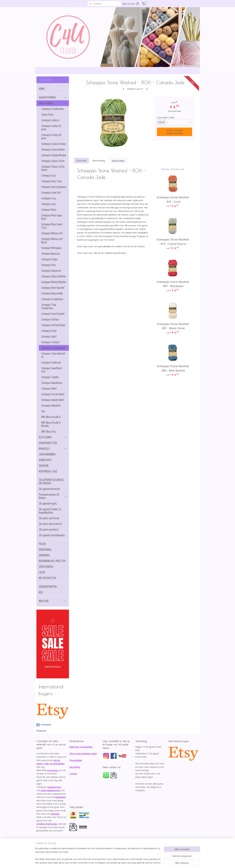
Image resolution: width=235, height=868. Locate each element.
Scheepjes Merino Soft (52, 233)
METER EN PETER (47, 578)
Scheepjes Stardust (50, 342)
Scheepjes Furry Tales (51, 181)
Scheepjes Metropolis (51, 248)
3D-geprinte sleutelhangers (52, 535)
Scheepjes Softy (49, 331)
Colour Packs (47, 115)
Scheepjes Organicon (51, 271)
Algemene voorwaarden (81, 747)
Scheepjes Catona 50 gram (51, 137)
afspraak (55, 814)
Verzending (75, 767)
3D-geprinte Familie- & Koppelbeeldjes (50, 511)
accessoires (53, 770)
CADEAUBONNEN (47, 454)
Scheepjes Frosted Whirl (53, 394)
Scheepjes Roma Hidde (52, 293)
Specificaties (118, 160)
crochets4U (44, 725)
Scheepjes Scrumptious (52, 299)
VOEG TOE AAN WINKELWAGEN (174, 132)
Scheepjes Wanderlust (52, 383)
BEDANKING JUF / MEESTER (52, 561)
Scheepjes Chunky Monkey (54, 155)
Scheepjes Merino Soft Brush (52, 241)
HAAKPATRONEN (53, 98)
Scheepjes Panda (49, 259)
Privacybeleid (76, 760)
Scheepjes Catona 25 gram (51, 128)
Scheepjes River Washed (53, 288)
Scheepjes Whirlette (51, 406)
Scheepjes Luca (48, 204)
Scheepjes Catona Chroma (54, 144)
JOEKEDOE (44, 466)
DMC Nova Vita (48, 432)
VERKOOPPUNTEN (48, 587)
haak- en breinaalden (54, 764)
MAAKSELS (53, 449)
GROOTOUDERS (46, 567)
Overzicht (81, 160)
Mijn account (131, 4)
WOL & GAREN (53, 103)
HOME (42, 89)
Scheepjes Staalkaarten (52, 109)
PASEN (42, 544)
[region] (98, 855)
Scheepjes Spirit (49, 336)
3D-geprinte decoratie (49, 489)
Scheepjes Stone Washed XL (53, 355)
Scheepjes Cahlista (50, 120)
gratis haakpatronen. (51, 790)
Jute (43, 411)
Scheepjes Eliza (49, 176)
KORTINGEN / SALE (48, 471)
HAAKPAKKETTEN (48, 443)
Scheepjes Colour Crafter (53, 161)
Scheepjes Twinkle (50, 377)
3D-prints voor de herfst (50, 524)
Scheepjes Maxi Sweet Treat (52, 226)
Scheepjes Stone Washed (53, 348)
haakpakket (60, 797)
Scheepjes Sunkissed (51, 363)
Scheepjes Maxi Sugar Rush (52, 217)
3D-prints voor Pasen (49, 518)
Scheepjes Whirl (49, 389)
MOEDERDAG (45, 550)
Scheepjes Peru (48, 265)
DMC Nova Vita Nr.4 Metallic (51, 424)
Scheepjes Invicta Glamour (54, 187)
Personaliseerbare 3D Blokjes (53, 496)
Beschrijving (99, 160)
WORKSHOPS (45, 460)
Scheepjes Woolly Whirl (53, 400)
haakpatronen (54, 787)
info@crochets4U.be (47, 824)
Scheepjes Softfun (50, 319)
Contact (73, 774)
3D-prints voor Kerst (49, 530)
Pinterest (41, 730)
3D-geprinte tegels (48, 504)
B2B (41, 592)
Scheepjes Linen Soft (51, 193)
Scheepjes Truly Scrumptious (49, 306)
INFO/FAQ (53, 601)
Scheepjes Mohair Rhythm (54, 282)
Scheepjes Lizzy (49, 198)
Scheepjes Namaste (51, 254)
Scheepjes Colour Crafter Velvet (53, 168)
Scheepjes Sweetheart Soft (52, 370)
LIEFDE (42, 572)
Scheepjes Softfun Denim (53, 325)
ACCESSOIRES (53, 437)
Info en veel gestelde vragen (83, 754)
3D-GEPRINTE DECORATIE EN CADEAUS (51, 482)
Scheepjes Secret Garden (53, 314)
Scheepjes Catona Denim (53, 150)
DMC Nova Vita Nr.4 (51, 417)
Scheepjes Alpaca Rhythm (54, 276)
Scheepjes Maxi (49, 210)
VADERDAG (44, 555)
